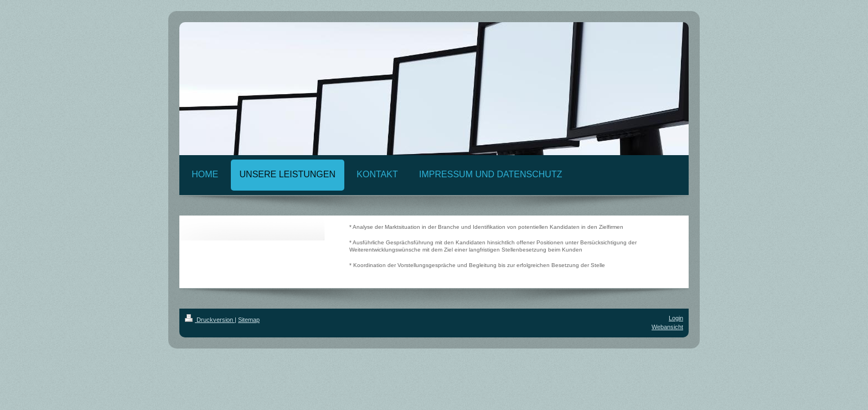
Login (676, 318)
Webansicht (667, 327)
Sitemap (249, 320)
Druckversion (210, 320)
